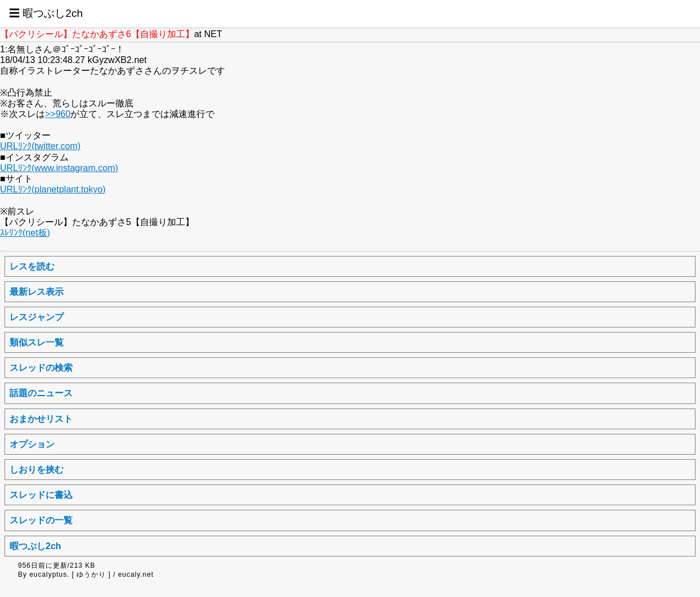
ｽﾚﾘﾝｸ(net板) (25, 233)
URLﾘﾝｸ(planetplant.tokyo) (53, 189)
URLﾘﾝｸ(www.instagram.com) (59, 168)
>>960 (58, 114)
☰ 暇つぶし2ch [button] (46, 13)
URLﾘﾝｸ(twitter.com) (40, 146)
